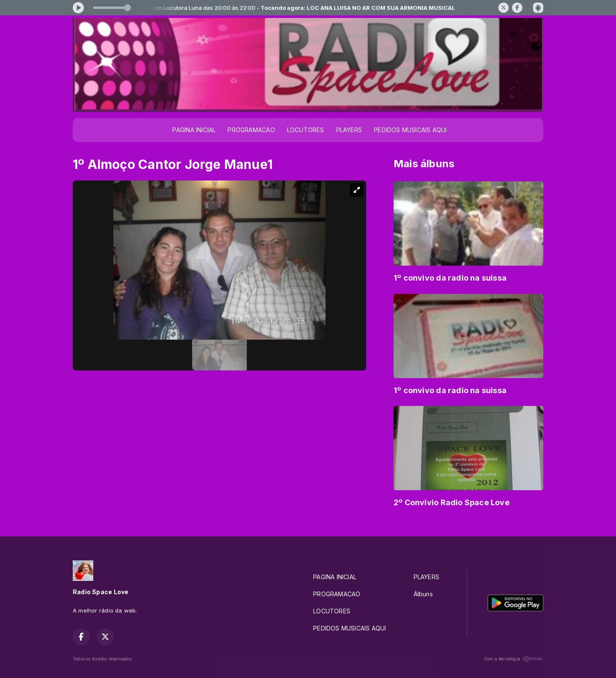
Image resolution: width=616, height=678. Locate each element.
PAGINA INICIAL (194, 130)
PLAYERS (349, 130)
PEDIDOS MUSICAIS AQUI (410, 130)
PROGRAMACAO (251, 130)
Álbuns (423, 594)
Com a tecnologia (514, 659)
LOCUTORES (306, 130)
